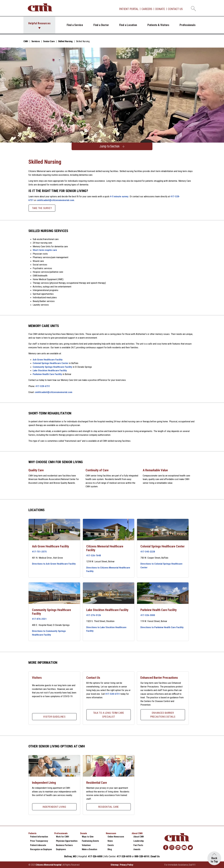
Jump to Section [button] (109, 146)
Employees (61, 849)
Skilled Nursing (65, 41)
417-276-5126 (94, 615)
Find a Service (75, 25)
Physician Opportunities (67, 841)
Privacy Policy (127, 865)
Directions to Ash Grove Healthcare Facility (54, 564)
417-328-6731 (43, 386)
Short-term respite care (45, 250)
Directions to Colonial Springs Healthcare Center (161, 566)
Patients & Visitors (158, 25)
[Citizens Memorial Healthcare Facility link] (109, 530)
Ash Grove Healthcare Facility (48, 360)
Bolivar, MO (70, 856)
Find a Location (128, 25)
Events (111, 845)
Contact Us (175, 9)
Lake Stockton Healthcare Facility (50, 370)
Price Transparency (39, 841)
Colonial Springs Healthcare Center (51, 363)
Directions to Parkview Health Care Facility (162, 627)
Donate (160, 9)
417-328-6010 (124, 856)
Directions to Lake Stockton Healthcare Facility (106, 629)
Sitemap (114, 865)
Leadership (138, 841)
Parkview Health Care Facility (47, 374)
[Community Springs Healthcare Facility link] (54, 593)
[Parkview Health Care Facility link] (163, 593)
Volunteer (86, 845)
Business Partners (64, 845)
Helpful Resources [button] (39, 23)
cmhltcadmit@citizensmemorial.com (55, 200)
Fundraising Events (90, 841)
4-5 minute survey (119, 196)
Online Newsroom (116, 837)
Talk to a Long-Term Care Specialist (109, 715)
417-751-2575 (39, 552)
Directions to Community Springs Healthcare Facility (49, 633)
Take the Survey (42, 208)
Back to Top (214, 860)
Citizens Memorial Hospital (48, 865)
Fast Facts (138, 845)
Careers (147, 9)
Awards (137, 849)
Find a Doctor (101, 25)
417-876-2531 (39, 619)
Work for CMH (62, 837)
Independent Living (54, 807)
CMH (26, 41)
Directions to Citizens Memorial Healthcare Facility (108, 569)
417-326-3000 (148, 615)
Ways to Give (88, 837)
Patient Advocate (38, 845)
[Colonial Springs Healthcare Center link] (163, 530)
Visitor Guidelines (54, 717)
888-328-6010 (142, 856)
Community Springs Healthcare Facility (52, 367)
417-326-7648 (94, 555)
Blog (110, 849)
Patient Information (39, 837)
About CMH (139, 837)
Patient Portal (129, 9)
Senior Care (49, 41)
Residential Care (109, 807)
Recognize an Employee (41, 849)
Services (36, 41)
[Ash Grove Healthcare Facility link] (54, 530)
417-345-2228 (148, 552)
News (110, 841)
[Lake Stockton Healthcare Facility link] (109, 593)
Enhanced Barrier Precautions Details (163, 715)
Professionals (187, 25)
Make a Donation (89, 849)
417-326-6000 (95, 856)
